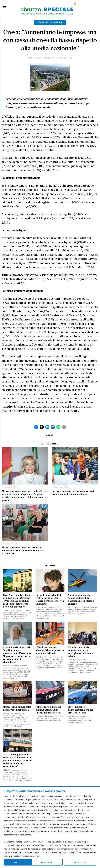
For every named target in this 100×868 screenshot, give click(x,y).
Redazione (49, 58)
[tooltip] (36, 427)
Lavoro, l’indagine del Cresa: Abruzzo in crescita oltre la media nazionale (73, 493)
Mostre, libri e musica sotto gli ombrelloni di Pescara (17, 708)
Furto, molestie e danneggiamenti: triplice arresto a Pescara (81, 710)
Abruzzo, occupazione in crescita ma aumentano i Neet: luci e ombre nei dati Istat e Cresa (23, 550)
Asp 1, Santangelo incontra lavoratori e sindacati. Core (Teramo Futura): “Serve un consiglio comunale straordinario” (17, 761)
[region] (50, 827)
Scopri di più (18, 862)
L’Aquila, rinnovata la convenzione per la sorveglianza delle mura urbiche (80, 652)
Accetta (83, 862)
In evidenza (56, 22)
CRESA (50, 435)
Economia (43, 22)
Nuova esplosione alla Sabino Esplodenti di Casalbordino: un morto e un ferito (81, 599)
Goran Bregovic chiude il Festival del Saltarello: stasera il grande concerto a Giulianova (50, 599)
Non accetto (52, 862)
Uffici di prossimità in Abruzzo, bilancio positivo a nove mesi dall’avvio (50, 650)
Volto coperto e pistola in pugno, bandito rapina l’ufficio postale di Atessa (48, 710)
